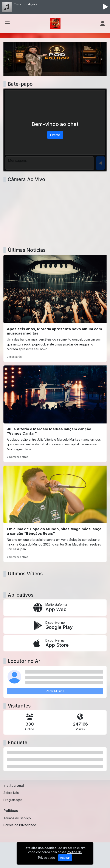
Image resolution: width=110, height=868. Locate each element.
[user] (103, 23)
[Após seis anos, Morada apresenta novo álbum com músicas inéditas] (55, 309)
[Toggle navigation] (7, 23)
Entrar (55, 135)
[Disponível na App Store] (55, 643)
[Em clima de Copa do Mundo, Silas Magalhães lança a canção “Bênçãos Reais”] (55, 514)
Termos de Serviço (17, 818)
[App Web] (55, 607)
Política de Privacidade (20, 825)
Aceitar (65, 858)
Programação (13, 800)
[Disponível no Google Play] (55, 626)
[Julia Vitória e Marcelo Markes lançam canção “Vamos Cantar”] (55, 414)
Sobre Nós (11, 793)
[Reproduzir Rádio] (105, 7)
